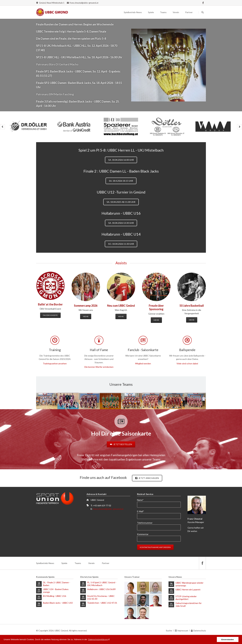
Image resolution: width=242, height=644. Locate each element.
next (240, 127)
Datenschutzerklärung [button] (98, 639)
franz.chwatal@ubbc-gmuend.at (108, 509)
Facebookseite (50, 315)
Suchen (202, 12)
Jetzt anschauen (148, 478)
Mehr (86, 316)
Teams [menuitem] (78, 563)
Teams (163, 12)
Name (142, 500)
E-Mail (142, 511)
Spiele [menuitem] (64, 563)
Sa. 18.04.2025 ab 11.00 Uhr (121, 202)
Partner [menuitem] (106, 563)
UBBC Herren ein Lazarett (188, 589)
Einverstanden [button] (228, 639)
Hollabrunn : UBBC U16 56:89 (101, 589)
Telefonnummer (145, 523)
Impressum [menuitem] (183, 631)
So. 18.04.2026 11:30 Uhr (121, 244)
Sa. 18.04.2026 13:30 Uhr (121, 223)
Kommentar (143, 534)
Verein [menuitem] (91, 563)
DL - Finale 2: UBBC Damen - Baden (57, 584)
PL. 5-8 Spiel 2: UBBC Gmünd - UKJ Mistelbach (102, 584)
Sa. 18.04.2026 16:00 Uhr (121, 160)
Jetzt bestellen (122, 444)
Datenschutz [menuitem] (200, 631)
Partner (189, 12)
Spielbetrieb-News (133, 12)
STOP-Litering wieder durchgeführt (186, 598)
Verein (176, 12)
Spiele (151, 12)
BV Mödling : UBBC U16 (55, 596)
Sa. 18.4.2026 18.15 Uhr (121, 181)
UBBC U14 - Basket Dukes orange (56, 591)
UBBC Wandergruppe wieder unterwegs (189, 584)
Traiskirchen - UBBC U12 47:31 (102, 603)
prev (2, 127)
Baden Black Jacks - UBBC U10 (58, 603)
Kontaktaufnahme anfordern (155, 547)
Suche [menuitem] (169, 631)
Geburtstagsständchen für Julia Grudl (189, 604)
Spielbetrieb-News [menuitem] (45, 563)
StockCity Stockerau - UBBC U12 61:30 (101, 597)
